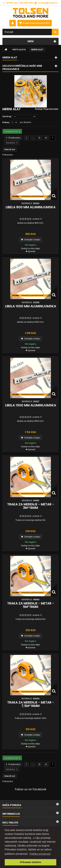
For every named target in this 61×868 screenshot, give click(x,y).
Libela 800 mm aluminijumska (31, 207)
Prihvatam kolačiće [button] (30, 862)
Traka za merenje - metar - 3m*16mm (31, 506)
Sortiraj (7, 116)
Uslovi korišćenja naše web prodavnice (22, 67)
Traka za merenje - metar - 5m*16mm (31, 605)
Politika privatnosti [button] (40, 854)
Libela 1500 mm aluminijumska (31, 405)
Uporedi (31, 251)
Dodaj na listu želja (30, 248)
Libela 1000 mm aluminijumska (31, 306)
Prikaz (6, 122)
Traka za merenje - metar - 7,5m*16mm (31, 704)
